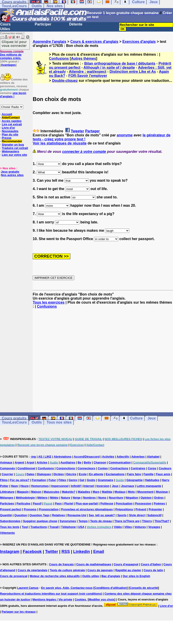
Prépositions (124, 509)
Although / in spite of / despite (109, 68)
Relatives (58, 515)
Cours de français (61, 564)
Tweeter (77, 131)
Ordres (159, 498)
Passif (37, 503)
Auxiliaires (68, 462)
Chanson (100, 462)
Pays (58, 503)
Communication (120, 462)
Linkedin (82, 552)
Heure (24, 486)
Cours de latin (153, 570)
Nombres (89, 498)
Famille (149, 474)
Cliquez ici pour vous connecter (14, 44)
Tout (25, 527)
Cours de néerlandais (32, 570)
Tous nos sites (59, 422)
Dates (31, 474)
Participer (43, 24)
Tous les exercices (49, 302)
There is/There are (127, 521)
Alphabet (153, 457)
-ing (33, 457)
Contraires (138, 468)
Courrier (7, 474)
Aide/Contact (11, 118)
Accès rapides (11, 121)
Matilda (107, 492)
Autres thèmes (83, 58)
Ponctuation (124, 503)
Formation (39, 480)
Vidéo (118, 527)
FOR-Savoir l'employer (88, 76)
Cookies (80, 599)
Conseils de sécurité (144, 588)
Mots (131, 492)
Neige (76, 498)
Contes (103, 468)
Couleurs (165, 468)
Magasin (23, 492)
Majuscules (52, 492)
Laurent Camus (28, 588)
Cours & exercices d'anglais (94, 42)
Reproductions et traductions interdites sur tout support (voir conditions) (51, 594)
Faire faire (134, 474)
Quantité (6, 515)
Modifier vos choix (102, 599)
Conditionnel (26, 468)
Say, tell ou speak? (102, 515)
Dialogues (44, 474)
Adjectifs (123, 457)
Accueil (7, 114)
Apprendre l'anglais (49, 42)
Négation (132, 498)
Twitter (52, 552)
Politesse (107, 503)
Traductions (39, 527)
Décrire (71, 474)
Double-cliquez (65, 81)
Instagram (10, 552)
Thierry (147, 521)
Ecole (83, 474)
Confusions (59, 58)
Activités (108, 457)
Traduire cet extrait (15, 148)
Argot (31, 462)
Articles (42, 462)
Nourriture (116, 498)
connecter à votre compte (84, 152)
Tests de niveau (101, 521)
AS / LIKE (45, 457)
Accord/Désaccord (87, 457)
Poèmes (159, 503)
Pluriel (69, 503)
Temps (83, 521)
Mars (96, 492)
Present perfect (11, 509)
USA (81, 527)
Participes (7, 503)
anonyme (125, 135)
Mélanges (7, 498)
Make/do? (69, 492)
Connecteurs (86, 468)
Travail (54, 527)
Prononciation (49, 509)
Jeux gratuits (10, 172)
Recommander (12, 141)
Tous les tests (10, 527)
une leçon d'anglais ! (13, 95)
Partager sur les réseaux (19, 612)
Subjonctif (155, 515)
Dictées (59, 474)
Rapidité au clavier (128, 570)
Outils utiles (91, 576)
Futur (52, 480)
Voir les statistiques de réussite (60, 143)
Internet (89, 486)
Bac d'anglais (111, 576)
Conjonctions (66, 468)
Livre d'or (8, 128)
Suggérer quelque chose (40, 521)
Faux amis (163, 474)
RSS (66, 552)
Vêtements (7, 533)
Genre (73, 480)
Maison (36, 492)
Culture (136, 418)
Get (82, 480)
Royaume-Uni (77, 515)
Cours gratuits (14, 418)
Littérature (7, 492)
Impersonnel (60, 486)
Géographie (134, 480)
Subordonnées (10, 521)
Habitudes (152, 480)
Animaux (6, 462)
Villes (128, 527)
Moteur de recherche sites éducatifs (55, 576)
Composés (7, 468)
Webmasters (10, 151)
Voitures (140, 527)
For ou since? (20, 480)
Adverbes (138, 457)
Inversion (103, 486)
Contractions (119, 468)
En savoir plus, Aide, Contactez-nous (67, 588)
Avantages (8, 65)
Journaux (128, 486)
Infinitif (76, 486)
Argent (19, 462)
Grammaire (106, 480)
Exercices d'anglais (139, 42)
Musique (162, 492)
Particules (23, 503)
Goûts (91, 480)
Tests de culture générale (67, 570)
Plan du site (10, 134)
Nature (65, 498)
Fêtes (62, 480)
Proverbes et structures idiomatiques (87, 509)
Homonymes (40, 486)
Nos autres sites (12, 175)
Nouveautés (10, 131)
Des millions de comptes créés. (12, 55)
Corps (152, 468)
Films (4, 480)
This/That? (162, 521)
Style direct (137, 515)
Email (99, 552)
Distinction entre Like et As (133, 72)
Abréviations (63, 457)
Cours (5, 24)
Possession (143, 503)
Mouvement (145, 492)
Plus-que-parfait (87, 503)
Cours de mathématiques (94, 564)
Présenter (155, 509)
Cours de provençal (14, 576)
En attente (96, 474)
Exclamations (115, 474)
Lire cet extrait (12, 124)
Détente (76, 24)
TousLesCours (14, 6)
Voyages (154, 527)
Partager (92, 131)
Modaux (120, 492)
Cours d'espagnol (126, 564)
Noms (102, 498)
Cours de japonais (100, 570)
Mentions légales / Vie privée (52, 599)
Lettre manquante (149, 486)
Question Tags (40, 515)
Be (80, 462)
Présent (141, 509)
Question (21, 515)
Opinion (146, 498)
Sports (122, 515)
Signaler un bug (13, 145)
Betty (88, 462)
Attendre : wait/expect (88, 72)
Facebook (32, 552)
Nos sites (55, 6)
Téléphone (68, 527)
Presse (7, 138)
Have (14, 486)
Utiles (5, 29)
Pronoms (30, 509)
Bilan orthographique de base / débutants (120, 63)
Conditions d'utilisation (111, 588)
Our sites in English (136, 576)
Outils (37, 6)
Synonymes (68, 521)
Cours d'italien (151, 564)
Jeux (152, 418)
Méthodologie (25, 498)
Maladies (84, 492)
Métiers (43, 498)
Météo (54, 498)
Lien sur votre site (14, 155)
